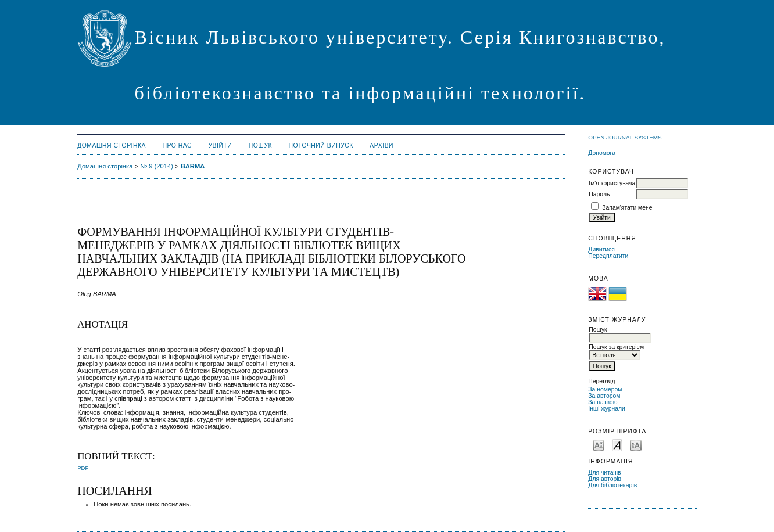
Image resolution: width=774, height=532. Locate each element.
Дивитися (601, 249)
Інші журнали (606, 409)
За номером (605, 389)
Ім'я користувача (612, 183)
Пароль (599, 194)
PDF (83, 468)
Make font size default (617, 445)
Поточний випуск (321, 145)
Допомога (602, 153)
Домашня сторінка (112, 145)
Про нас (178, 145)
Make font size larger (636, 445)
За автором (604, 396)
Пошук (260, 145)
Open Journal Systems (625, 137)
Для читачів (604, 472)
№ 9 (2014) (157, 166)
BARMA (193, 166)
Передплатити (608, 256)
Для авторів (605, 479)
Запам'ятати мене (627, 208)
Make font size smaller (599, 445)
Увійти (220, 145)
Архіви (381, 145)
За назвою (603, 402)
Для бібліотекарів (612, 485)
